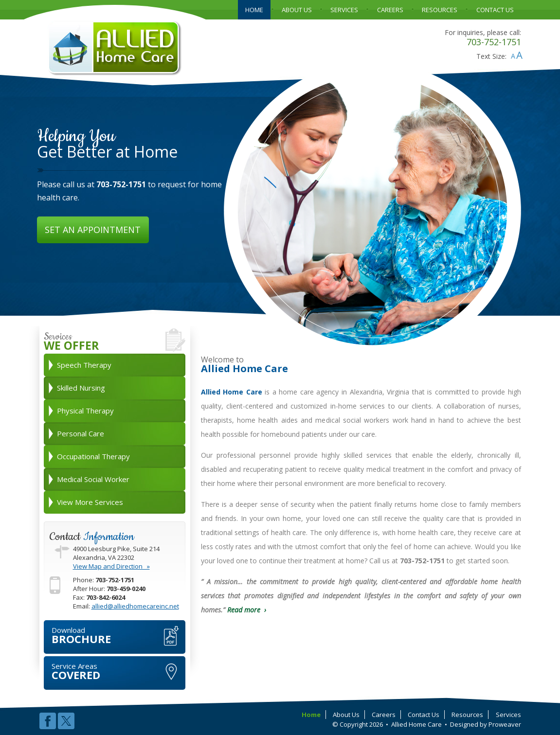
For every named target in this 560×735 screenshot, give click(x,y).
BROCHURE (118, 636)
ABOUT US (297, 10)
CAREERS (390, 10)
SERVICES (344, 10)
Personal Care (81, 433)
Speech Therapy (84, 365)
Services (508, 715)
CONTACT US (495, 10)
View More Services (90, 502)
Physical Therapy (85, 411)
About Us (346, 715)
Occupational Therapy (93, 456)
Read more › (247, 610)
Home (311, 715)
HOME (254, 10)
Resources (467, 715)
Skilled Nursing (81, 388)
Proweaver (505, 724)
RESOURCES (440, 10)
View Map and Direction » (111, 566)
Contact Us (424, 715)
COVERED (118, 672)
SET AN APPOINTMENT (93, 230)
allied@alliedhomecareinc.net (135, 606)
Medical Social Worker (93, 479)
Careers (384, 715)
